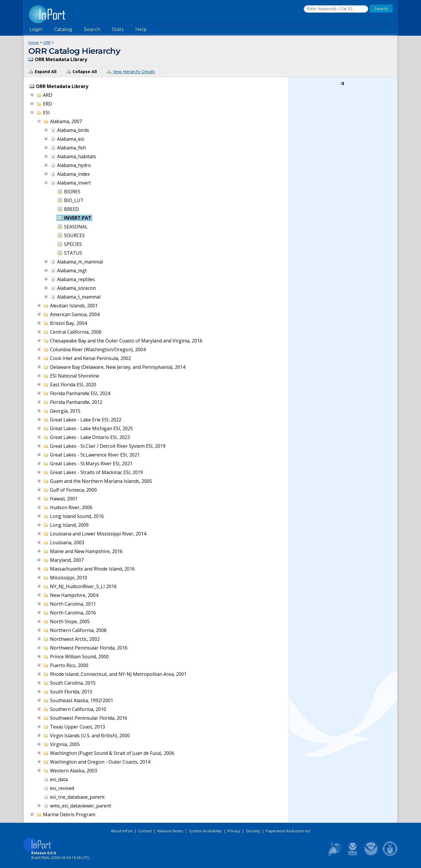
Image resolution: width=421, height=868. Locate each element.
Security (253, 831)
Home (34, 42)
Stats (118, 29)
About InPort (122, 831)
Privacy (234, 831)
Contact (145, 831)
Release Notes (170, 831)
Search (92, 29)
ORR (47, 42)
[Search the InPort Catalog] (336, 9)
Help (141, 29)
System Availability (205, 831)
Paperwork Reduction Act (288, 831)
